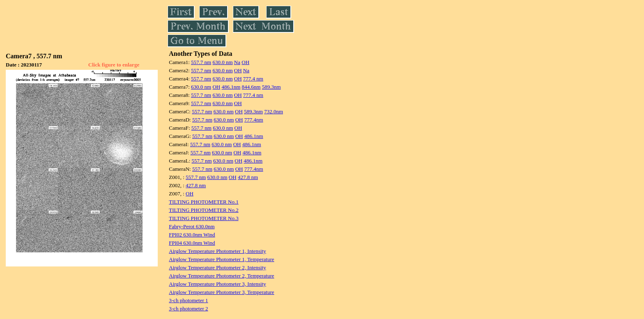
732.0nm (274, 111)
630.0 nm (222, 62)
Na (237, 62)
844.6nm (251, 87)
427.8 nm (248, 177)
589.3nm (271, 87)
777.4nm (254, 120)
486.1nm (231, 87)
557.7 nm (201, 62)
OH (245, 62)
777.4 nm (253, 79)
